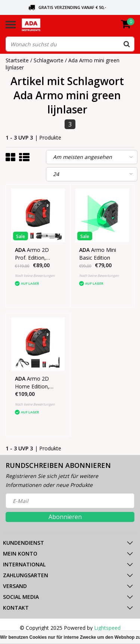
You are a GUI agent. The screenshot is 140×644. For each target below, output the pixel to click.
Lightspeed (107, 628)
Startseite (17, 60)
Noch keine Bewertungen (35, 276)
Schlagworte (49, 60)
